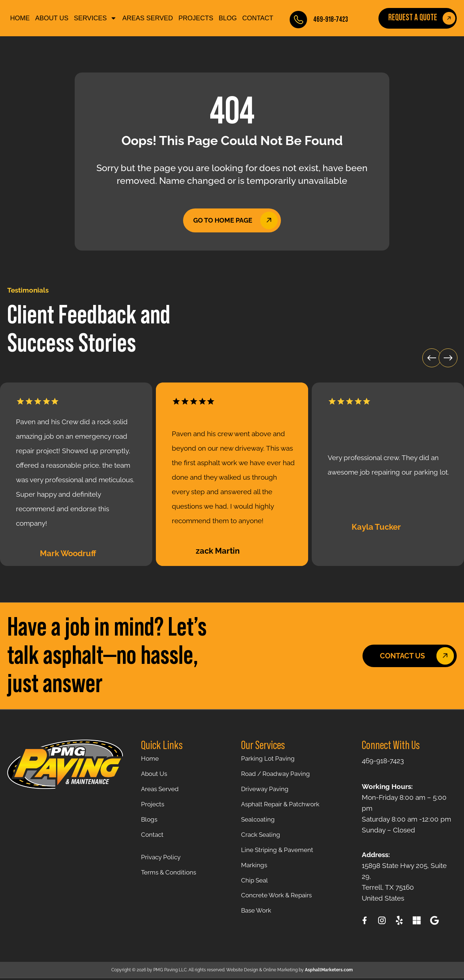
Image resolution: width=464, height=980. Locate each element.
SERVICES (96, 18)
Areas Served (148, 18)
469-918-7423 (331, 20)
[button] (422, 345)
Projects (196, 18)
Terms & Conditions (172, 883)
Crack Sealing (263, 842)
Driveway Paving (267, 792)
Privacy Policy (163, 866)
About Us (52, 18)
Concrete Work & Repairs (281, 909)
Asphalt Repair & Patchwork (285, 809)
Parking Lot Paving (271, 759)
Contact (258, 18)
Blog (228, 18)
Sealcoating (260, 826)
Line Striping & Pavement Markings (281, 867)
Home (20, 18)
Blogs (150, 826)
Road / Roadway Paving (279, 776)
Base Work (258, 926)
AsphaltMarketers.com (329, 972)
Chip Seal (256, 892)
